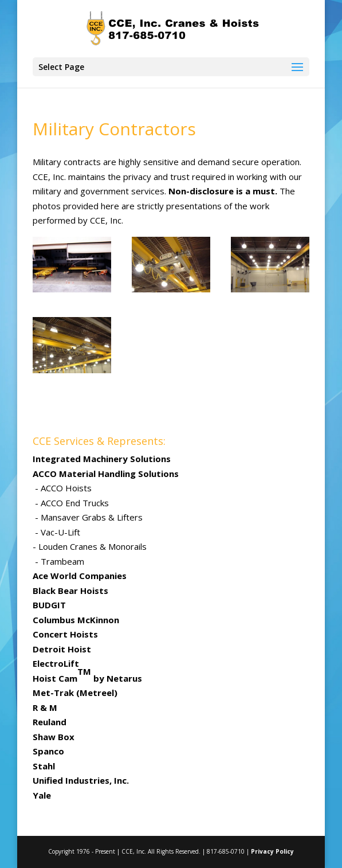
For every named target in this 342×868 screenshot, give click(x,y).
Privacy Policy (272, 851)
